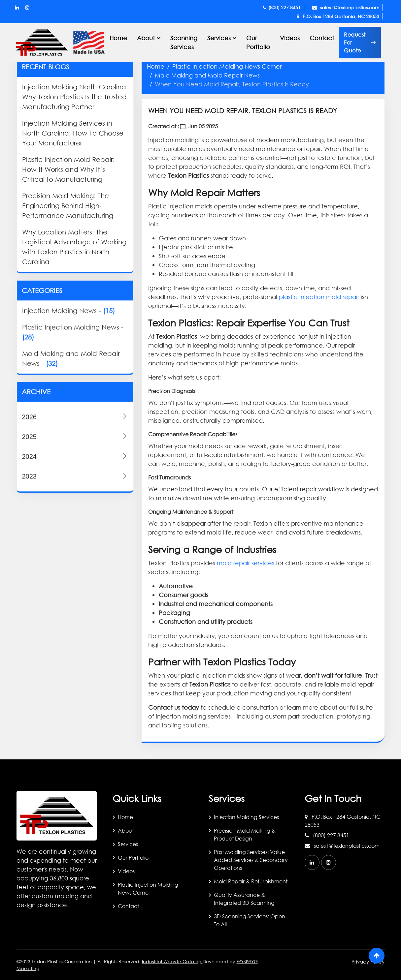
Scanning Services (184, 42)
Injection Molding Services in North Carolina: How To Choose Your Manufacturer (73, 133)
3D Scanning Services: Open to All (250, 920)
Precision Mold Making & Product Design (245, 834)
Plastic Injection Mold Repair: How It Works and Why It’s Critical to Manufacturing (68, 169)
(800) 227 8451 (282, 7)
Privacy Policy (368, 962)
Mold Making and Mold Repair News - (71, 443)
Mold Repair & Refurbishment (251, 881)
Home (118, 38)
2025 (75, 537)
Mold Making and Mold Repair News (207, 75)
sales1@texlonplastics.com (346, 7)
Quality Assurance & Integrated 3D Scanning (244, 899)
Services (128, 844)
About (126, 830)
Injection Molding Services (246, 817)
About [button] (146, 38)
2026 (75, 517)
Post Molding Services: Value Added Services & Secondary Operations (251, 860)
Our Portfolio (258, 42)
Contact (322, 38)
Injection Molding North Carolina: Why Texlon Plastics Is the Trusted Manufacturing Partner (75, 97)
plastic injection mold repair (319, 297)
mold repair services (246, 563)
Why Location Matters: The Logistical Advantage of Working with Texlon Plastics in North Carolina (74, 247)
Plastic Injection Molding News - (73, 417)
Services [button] (219, 38)
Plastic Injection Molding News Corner (227, 66)
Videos (290, 38)
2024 (75, 557)
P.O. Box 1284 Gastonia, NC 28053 (338, 16)
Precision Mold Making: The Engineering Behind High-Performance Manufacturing (68, 206)
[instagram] (329, 862)
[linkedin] (312, 862)
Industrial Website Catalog (172, 961)
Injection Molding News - (68, 396)
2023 (75, 576)
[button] (360, 43)
